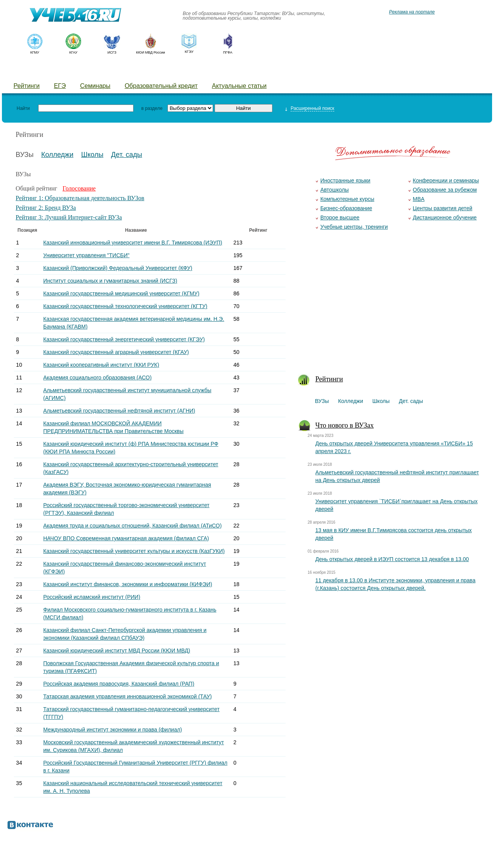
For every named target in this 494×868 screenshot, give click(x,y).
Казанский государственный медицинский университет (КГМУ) (121, 293)
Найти (23, 108)
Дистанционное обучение (445, 217)
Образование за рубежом (445, 190)
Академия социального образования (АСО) (97, 378)
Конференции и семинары (446, 180)
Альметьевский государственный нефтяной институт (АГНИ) (119, 411)
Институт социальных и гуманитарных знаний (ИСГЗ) (110, 281)
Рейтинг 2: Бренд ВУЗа (46, 208)
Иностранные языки (345, 180)
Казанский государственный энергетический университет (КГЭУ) (124, 339)
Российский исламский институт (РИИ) (92, 597)
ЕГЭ (60, 86)
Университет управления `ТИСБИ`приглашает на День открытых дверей (396, 505)
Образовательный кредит (161, 86)
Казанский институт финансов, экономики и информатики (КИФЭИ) (128, 584)
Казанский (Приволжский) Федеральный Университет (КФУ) (118, 268)
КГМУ (35, 52)
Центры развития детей (443, 208)
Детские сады (147, 72)
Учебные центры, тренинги (354, 227)
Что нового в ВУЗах (344, 425)
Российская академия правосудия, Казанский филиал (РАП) (119, 684)
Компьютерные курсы (347, 199)
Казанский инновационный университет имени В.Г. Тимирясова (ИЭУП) (133, 243)
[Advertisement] (392, 307)
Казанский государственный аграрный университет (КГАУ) (116, 352)
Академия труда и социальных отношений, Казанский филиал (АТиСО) (132, 526)
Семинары (95, 86)
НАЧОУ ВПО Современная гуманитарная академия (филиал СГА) (126, 538)
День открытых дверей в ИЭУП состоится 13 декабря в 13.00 (392, 559)
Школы (101, 72)
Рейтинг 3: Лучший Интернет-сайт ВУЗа (69, 217)
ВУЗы (22, 72)
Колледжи (61, 72)
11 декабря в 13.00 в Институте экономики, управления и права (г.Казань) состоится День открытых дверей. (395, 584)
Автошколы (335, 190)
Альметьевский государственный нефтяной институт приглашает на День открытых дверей (397, 476)
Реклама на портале (412, 12)
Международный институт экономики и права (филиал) (113, 730)
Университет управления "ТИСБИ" (86, 255)
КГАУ (74, 52)
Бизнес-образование (346, 208)
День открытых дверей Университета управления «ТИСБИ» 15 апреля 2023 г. (394, 447)
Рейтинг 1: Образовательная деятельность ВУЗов (80, 198)
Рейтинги (27, 86)
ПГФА (228, 52)
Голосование (79, 188)
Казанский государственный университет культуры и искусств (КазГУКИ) (134, 551)
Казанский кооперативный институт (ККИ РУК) (101, 365)
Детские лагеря (206, 72)
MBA (419, 199)
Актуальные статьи (239, 86)
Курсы (254, 72)
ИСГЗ (112, 52)
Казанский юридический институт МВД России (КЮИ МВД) (117, 651)
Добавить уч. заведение (315, 72)
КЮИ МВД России (151, 52)
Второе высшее (340, 217)
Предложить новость (399, 72)
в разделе (152, 108)
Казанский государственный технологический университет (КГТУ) (125, 306)
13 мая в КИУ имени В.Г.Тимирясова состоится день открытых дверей (393, 534)
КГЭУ (189, 52)
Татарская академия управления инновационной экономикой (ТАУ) (128, 696)
